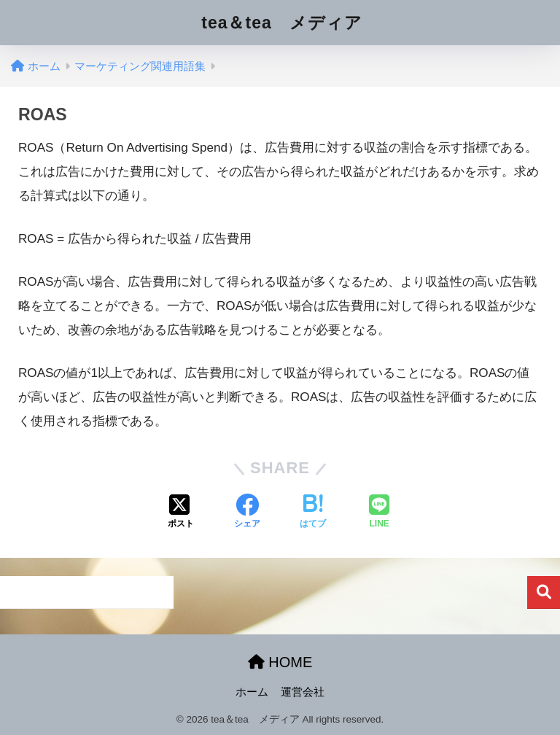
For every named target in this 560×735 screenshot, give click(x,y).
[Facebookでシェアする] (247, 513)
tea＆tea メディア (281, 23)
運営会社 (303, 692)
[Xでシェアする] (181, 513)
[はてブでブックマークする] (313, 513)
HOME (280, 662)
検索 (544, 592)
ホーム (252, 692)
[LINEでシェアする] (379, 513)
